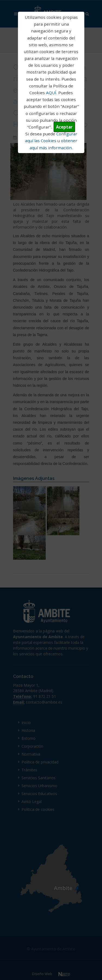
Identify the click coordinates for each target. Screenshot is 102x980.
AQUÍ (51, 93)
